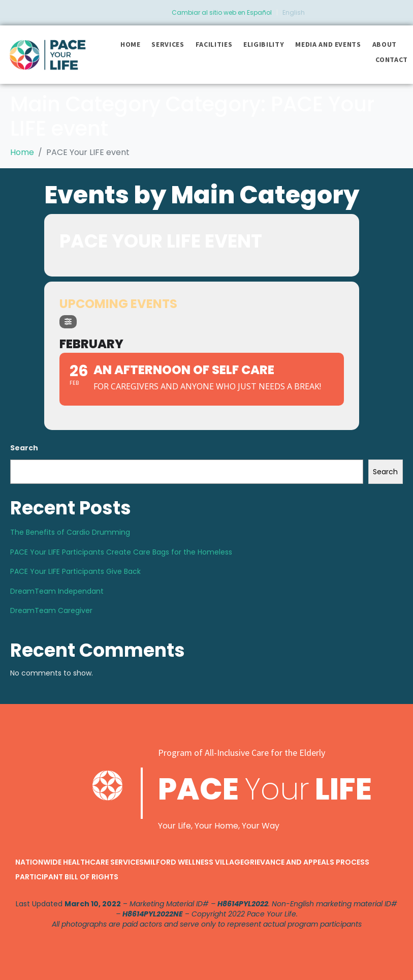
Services (168, 44)
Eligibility (264, 44)
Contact (392, 59)
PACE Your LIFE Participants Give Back (75, 571)
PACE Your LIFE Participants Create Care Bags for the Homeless (121, 552)
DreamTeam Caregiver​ (51, 610)
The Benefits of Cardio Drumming (70, 532)
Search (24, 448)
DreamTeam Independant (57, 591)
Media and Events (328, 44)
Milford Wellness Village (194, 862)
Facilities (214, 44)
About (385, 44)
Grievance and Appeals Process (307, 862)
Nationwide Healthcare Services (80, 862)
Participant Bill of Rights (67, 877)
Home (131, 44)
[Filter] (68, 322)
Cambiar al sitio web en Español (222, 12)
